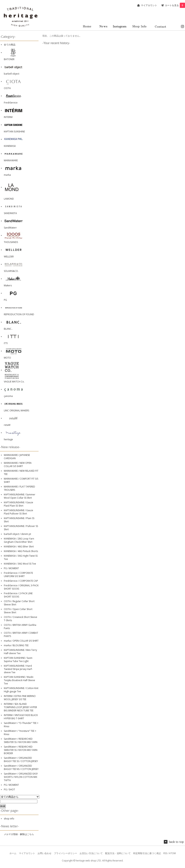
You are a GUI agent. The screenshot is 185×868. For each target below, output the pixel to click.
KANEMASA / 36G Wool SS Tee (20, 564)
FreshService (11, 103)
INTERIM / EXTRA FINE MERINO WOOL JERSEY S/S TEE (20, 698)
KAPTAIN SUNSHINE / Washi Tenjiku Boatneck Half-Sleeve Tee (19, 680)
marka (7, 175)
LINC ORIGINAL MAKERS (16, 410)
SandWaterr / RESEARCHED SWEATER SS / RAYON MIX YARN (21, 740)
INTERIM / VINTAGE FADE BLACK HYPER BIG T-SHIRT (21, 717)
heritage (8, 439)
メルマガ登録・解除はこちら (19, 834)
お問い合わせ (45, 853)
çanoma (8, 396)
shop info (9, 819)
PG (5, 300)
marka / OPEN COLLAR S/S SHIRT (21, 641)
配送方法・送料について (118, 853)
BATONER (9, 59)
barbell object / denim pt (17, 534)
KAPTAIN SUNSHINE (14, 132)
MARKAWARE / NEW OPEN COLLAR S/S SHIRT (18, 465)
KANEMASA (10, 146)
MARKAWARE (11, 160)
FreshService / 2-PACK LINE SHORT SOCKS (18, 595)
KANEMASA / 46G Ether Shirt (19, 547)
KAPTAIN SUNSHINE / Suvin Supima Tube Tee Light (18, 660)
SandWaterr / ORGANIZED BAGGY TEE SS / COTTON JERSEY (21, 760)
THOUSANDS (11, 242)
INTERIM (8, 117)
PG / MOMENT (11, 568)
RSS (165, 853)
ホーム (13, 853)
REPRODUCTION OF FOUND (19, 314)
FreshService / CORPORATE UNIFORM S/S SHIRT (18, 575)
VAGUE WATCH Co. (14, 382)
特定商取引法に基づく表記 (147, 853)
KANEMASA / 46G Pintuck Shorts (21, 551)
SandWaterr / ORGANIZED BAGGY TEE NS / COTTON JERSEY (21, 767)
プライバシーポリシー (66, 853)
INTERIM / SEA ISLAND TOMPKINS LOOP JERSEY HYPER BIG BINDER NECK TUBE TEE (20, 707)
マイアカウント (149, 5)
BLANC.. (8, 329)
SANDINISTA (10, 213)
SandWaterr (10, 228)
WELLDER (9, 257)
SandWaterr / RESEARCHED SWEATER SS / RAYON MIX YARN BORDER (21, 750)
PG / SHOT (9, 789)
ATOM (172, 853)
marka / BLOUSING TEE (16, 645)
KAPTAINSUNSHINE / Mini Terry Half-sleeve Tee (20, 652)
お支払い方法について (91, 853)
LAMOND (9, 199)
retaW (7, 425)
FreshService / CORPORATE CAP (21, 581)
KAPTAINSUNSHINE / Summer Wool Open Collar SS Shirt (20, 496)
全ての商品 (10, 45)
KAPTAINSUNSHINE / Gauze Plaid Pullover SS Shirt (18, 512)
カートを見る (175, 5)
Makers (8, 285)
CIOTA (7, 88)
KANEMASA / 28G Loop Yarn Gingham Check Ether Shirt (19, 540)
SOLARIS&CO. (11, 271)
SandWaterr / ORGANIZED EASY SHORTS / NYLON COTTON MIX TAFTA (21, 777)
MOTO (7, 358)
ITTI (6, 343)
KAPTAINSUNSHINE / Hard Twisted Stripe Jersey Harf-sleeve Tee (18, 669)
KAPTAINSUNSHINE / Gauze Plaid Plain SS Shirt (18, 504)
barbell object (12, 74)
